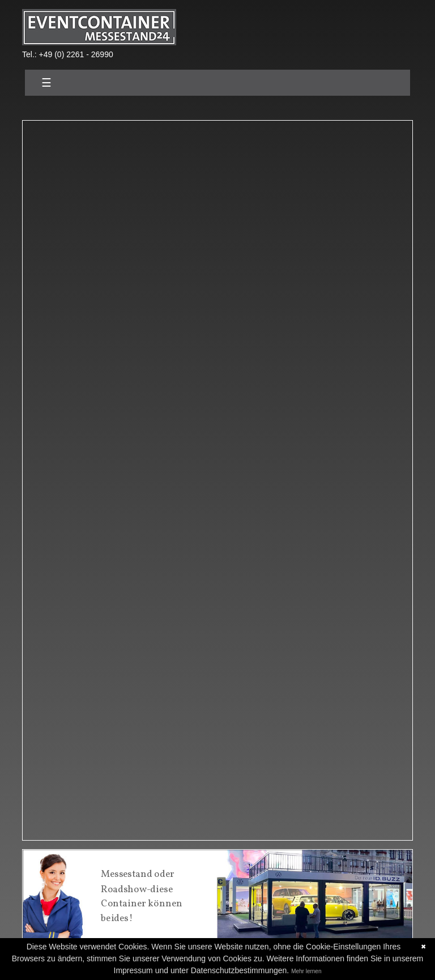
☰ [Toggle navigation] (46, 83)
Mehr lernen (306, 971)
